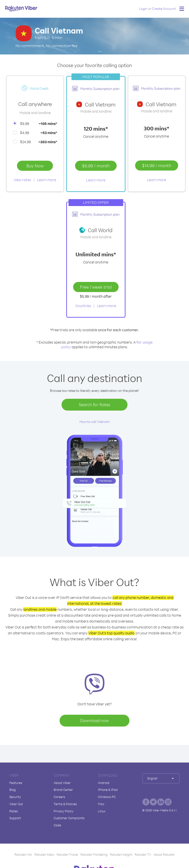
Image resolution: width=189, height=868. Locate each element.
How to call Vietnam (95, 422)
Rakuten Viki (23, 854)
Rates (14, 811)
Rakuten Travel (67, 854)
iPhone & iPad (108, 790)
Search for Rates (94, 405)
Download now (94, 720)
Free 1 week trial (96, 287)
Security (15, 797)
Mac (101, 804)
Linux (102, 811)
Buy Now (35, 166)
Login (143, 9)
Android (104, 783)
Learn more (47, 180)
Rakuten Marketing (94, 854)
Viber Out (16, 804)
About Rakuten (164, 854)
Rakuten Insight (121, 854)
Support (15, 818)
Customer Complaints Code (69, 822)
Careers (59, 797)
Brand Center (63, 790)
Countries (83, 306)
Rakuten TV (143, 854)
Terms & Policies (65, 804)
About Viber (62, 783)
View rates (22, 180)
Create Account (164, 9)
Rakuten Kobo (44, 854)
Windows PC (107, 797)
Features (16, 783)
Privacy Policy (63, 811)
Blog (13, 790)
